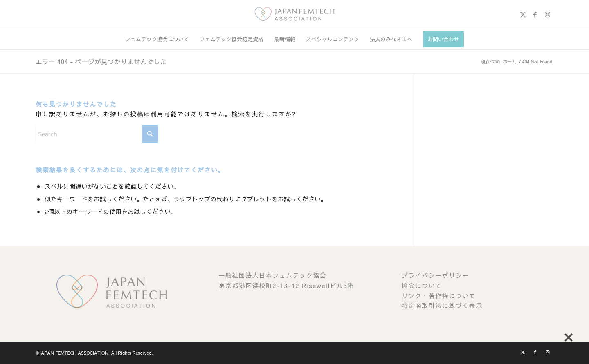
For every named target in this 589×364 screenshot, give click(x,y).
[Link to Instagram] (547, 14)
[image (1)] (294, 14)
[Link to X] (523, 14)
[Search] (97, 134)
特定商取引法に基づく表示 (442, 305)
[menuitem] (157, 39)
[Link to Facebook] (535, 14)
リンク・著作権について (439, 296)
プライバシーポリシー (435, 275)
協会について (422, 285)
